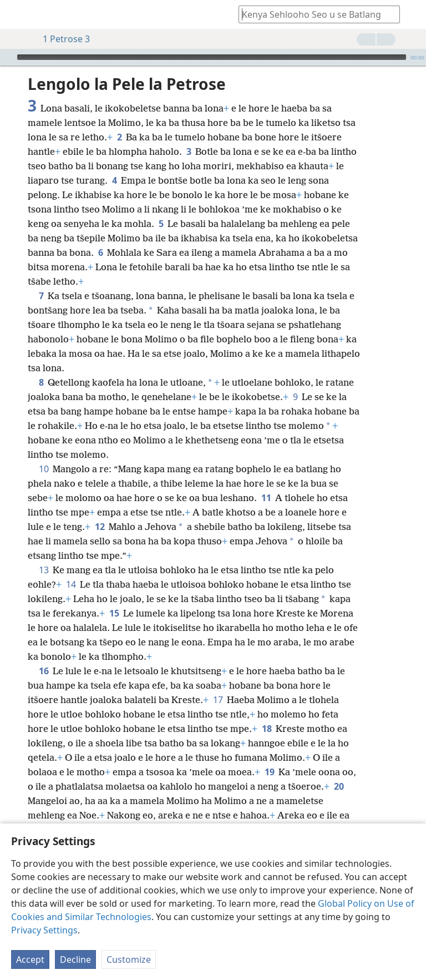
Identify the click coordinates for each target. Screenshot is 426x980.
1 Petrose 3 (61, 39)
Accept (30, 959)
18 (267, 729)
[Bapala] (7, 57)
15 (114, 613)
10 (44, 469)
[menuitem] (17, 14)
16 (44, 671)
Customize (129, 959)
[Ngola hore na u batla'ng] (314, 14)
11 (266, 498)
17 (218, 700)
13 (44, 570)
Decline (75, 959)
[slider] (212, 57)
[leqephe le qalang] (17, 14)
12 (100, 527)
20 (339, 786)
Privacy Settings (44, 930)
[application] (213, 57)
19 (269, 772)
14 (71, 584)
